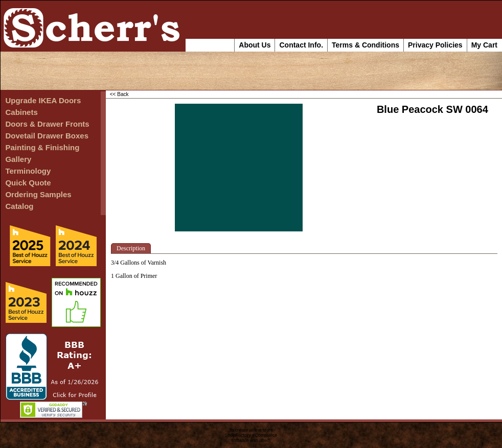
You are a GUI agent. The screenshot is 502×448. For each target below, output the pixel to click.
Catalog (19, 206)
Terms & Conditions (366, 45)
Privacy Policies (435, 45)
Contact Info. (301, 45)
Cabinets (21, 112)
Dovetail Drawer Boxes (47, 136)
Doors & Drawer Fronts (47, 124)
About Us (255, 45)
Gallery (18, 159)
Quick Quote (28, 183)
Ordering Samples (38, 194)
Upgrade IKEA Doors (43, 100)
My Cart (484, 45)
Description (131, 248)
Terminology (28, 171)
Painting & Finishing (42, 147)
